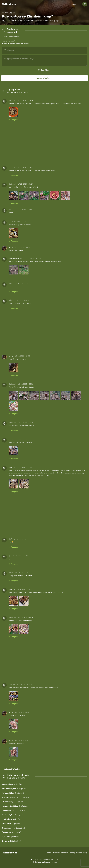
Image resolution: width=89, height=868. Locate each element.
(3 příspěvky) (15, 806)
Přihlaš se (6, 43)
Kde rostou (56, 853)
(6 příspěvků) (14, 789)
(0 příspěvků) (13, 793)
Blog (85, 853)
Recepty (72, 853)
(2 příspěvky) (13, 828)
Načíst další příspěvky (12, 769)
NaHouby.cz (9, 4)
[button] (79, 4)
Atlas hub (65, 853)
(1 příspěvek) (12, 784)
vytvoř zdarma (24, 43)
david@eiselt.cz (51, 862)
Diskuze (79, 853)
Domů (48, 853)
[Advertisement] (44, 144)
